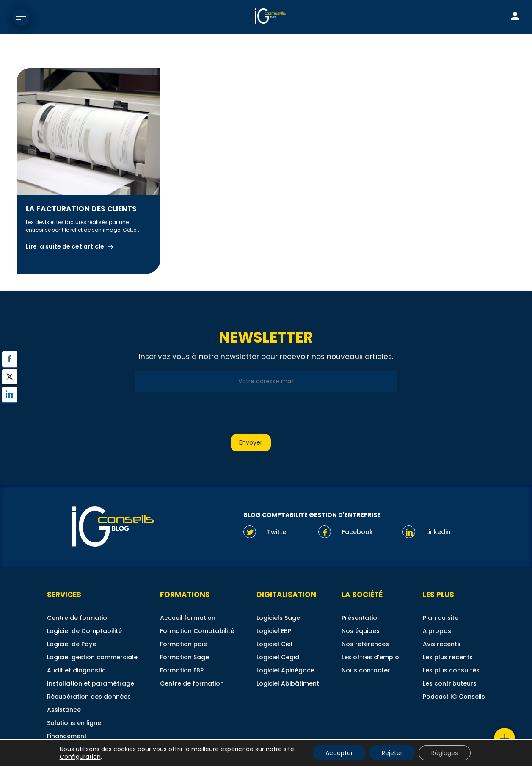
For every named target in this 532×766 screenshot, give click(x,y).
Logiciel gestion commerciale (92, 657)
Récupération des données (89, 697)
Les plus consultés (451, 670)
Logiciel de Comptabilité (84, 631)
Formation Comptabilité (197, 631)
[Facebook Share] (10, 359)
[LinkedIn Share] (10, 395)
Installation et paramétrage (91, 683)
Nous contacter (366, 670)
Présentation (361, 618)
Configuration (80, 757)
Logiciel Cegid (278, 657)
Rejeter (392, 753)
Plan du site (441, 618)
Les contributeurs (450, 683)
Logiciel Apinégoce (285, 670)
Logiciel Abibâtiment (288, 683)
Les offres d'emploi (371, 657)
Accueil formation (188, 618)
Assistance (64, 710)
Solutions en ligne (74, 723)
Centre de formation (79, 618)
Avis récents (442, 644)
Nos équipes (361, 631)
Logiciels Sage (278, 618)
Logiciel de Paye (72, 644)
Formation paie (183, 644)
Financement (67, 736)
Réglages (445, 753)
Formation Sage (185, 657)
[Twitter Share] (10, 377)
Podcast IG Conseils (454, 697)
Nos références (365, 644)
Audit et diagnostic (76, 670)
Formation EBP (182, 670)
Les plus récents (448, 657)
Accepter (339, 753)
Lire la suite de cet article (65, 246)
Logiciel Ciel (274, 644)
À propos (437, 631)
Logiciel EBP (274, 631)
